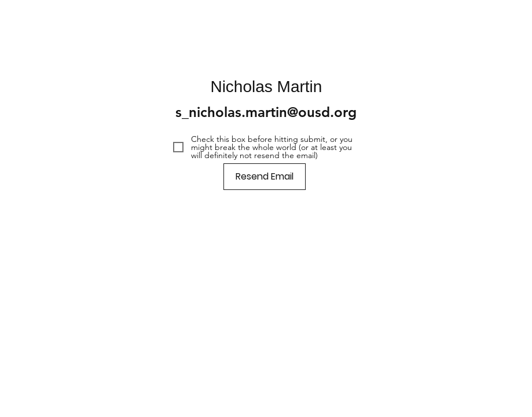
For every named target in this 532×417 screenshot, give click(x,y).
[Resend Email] (265, 177)
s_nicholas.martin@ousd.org (266, 112)
